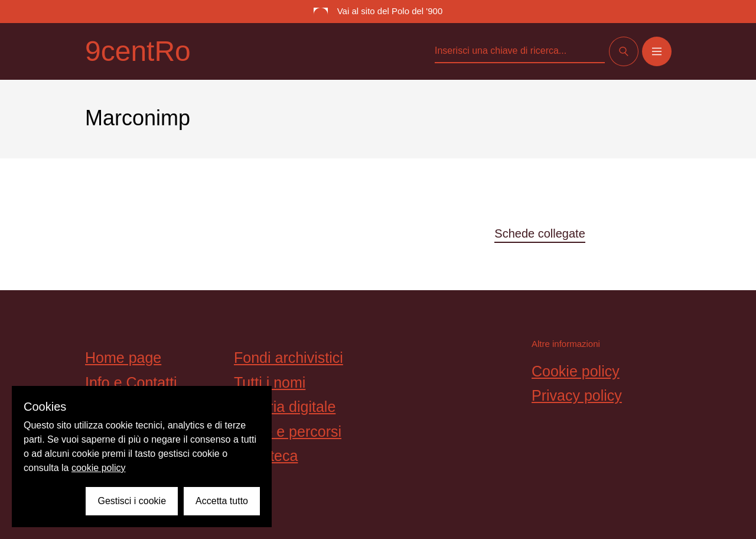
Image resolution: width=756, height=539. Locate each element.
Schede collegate (540, 233)
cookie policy (99, 468)
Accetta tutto (222, 501)
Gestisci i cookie (132, 501)
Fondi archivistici (289, 358)
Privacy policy (577, 395)
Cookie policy (576, 371)
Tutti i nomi (270, 382)
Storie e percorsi (288, 431)
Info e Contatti (131, 382)
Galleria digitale (285, 407)
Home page (123, 358)
